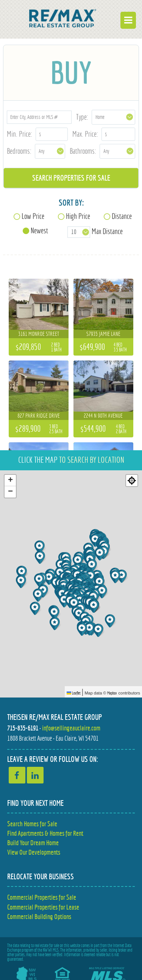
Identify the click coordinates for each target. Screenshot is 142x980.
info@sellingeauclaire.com (71, 728)
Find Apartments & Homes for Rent (45, 833)
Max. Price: (85, 134)
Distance (122, 216)
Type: (82, 117)
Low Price (33, 216)
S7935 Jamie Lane (103, 334)
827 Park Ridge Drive (39, 416)
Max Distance (107, 231)
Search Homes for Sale (32, 824)
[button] (83, 629)
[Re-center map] (132, 481)
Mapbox (112, 693)
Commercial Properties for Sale (42, 897)
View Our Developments (34, 852)
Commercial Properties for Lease (43, 907)
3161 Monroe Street (39, 334)
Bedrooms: (19, 151)
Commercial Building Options (39, 917)
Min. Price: (20, 134)
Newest (39, 230)
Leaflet (74, 693)
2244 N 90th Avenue (103, 416)
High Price (78, 216)
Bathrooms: (83, 151)
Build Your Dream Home (33, 843)
